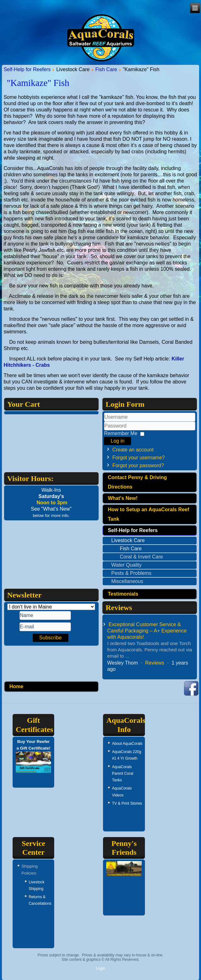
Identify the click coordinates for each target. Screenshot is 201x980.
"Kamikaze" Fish (38, 83)
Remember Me (121, 433)
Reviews (155, 663)
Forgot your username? (139, 458)
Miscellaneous (127, 581)
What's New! (123, 498)
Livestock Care (128, 540)
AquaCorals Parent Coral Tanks (122, 774)
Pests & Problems (131, 573)
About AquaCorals (127, 744)
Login (100, 968)
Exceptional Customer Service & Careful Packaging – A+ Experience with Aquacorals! (147, 631)
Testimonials (123, 594)
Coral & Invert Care (141, 557)
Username (104, 422)
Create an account (133, 450)
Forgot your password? (138, 465)
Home (16, 686)
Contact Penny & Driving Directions (137, 482)
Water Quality (126, 565)
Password (104, 431)
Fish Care (106, 69)
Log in (118, 441)
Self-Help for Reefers (27, 69)
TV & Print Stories (127, 803)
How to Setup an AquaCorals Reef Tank (148, 514)
